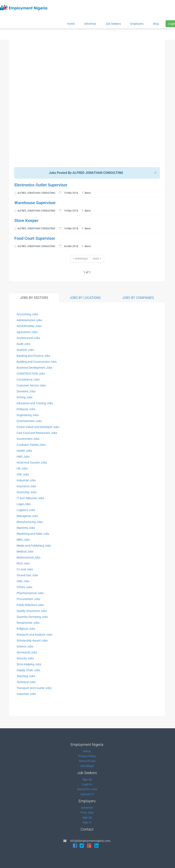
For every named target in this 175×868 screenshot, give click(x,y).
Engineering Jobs (28, 415)
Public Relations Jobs (30, 605)
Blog (156, 24)
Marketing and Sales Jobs (33, 534)
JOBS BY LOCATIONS (85, 298)
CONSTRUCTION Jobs (31, 374)
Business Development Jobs (34, 368)
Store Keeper (26, 221)
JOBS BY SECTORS (34, 298)
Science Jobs (25, 646)
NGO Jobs (23, 563)
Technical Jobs (26, 682)
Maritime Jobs (26, 528)
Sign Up (87, 779)
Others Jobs (24, 587)
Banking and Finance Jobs (33, 356)
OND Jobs (23, 581)
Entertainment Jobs (29, 421)
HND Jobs (23, 457)
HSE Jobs (23, 474)
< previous (80, 258)
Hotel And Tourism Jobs (32, 463)
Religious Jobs (26, 629)
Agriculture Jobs (27, 332)
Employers (137, 24)
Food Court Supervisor (35, 238)
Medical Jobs (25, 552)
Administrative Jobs (29, 320)
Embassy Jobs (26, 409)
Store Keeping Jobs (29, 664)
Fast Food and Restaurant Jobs (37, 433)
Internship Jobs (27, 492)
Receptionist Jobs (28, 623)
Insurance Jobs (26, 486)
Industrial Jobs (26, 480)
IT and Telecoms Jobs (30, 498)
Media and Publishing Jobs (34, 546)
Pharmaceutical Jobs (30, 593)
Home (71, 24)
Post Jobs (87, 813)
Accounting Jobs (27, 314)
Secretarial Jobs (27, 652)
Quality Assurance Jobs (32, 611)
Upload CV (87, 794)
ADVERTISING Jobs (29, 326)
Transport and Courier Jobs (34, 688)
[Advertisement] (86, 72)
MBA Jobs (23, 540)
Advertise (90, 24)
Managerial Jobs (27, 516)
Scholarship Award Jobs (32, 641)
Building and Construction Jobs (37, 362)
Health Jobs (24, 451)
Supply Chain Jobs (28, 670)
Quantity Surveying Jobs (32, 617)
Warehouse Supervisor (35, 203)
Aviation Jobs (25, 350)
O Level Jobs (25, 569)
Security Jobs (25, 658)
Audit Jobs (23, 344)
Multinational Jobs (29, 557)
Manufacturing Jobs (30, 522)
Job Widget (87, 766)
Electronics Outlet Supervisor (41, 185)
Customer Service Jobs (31, 385)
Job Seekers (113, 24)
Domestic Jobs (26, 391)
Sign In (87, 822)
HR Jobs (22, 468)
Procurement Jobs (28, 599)
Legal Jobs (24, 504)
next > (97, 258)
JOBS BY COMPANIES (138, 298)
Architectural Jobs (28, 338)
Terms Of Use (87, 761)
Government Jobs (28, 439)
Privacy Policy (87, 756)
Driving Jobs (25, 397)
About (87, 751)
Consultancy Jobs (28, 379)
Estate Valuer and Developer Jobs (38, 427)
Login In (87, 784)
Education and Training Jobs (35, 403)
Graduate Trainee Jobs (31, 445)
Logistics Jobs (26, 510)
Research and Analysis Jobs (34, 635)
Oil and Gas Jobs (27, 575)
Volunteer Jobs (26, 694)
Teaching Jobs (26, 676)
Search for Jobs (87, 789)
